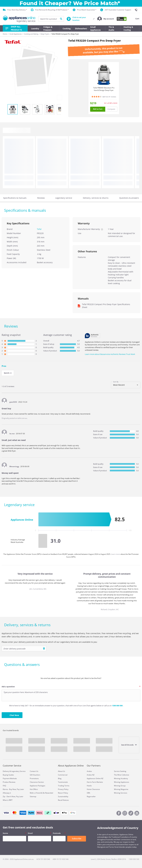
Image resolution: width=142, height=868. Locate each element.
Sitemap (33, 796)
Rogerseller (91, 796)
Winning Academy (121, 778)
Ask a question (8, 687)
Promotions (34, 778)
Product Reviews (9, 782)
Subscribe (77, 839)
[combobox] (126, 385)
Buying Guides (8, 775)
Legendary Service (18, 771)
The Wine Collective (122, 775)
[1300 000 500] (137, 10)
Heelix (89, 786)
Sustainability (63, 796)
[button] (106, 19)
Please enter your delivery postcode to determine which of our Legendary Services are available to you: (50, 642)
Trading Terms (64, 786)
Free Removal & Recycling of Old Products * (50, 10)
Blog (60, 778)
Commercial (63, 775)
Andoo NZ (91, 775)
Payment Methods (10, 778)
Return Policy (63, 793)
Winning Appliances (122, 782)
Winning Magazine (121, 789)
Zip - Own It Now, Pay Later (13, 796)
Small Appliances (16, 34)
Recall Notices (63, 800)
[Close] (138, 3)
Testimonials (63, 782)
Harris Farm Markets (95, 782)
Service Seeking (120, 771)
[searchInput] (51, 19)
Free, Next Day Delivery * (15, 10)
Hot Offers (34, 789)
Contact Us (34, 771)
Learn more (116, 554)
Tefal (39, 229)
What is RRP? (8, 800)
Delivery (6, 771)
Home (5, 34)
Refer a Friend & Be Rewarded (41, 793)
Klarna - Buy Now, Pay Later (13, 789)
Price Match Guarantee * (85, 10)
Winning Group (120, 786)
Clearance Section (37, 782)
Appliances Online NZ (95, 778)
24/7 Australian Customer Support (116, 10)
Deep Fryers (45, 34)
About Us (62, 771)
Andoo (89, 771)
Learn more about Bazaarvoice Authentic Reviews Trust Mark (110, 354)
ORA (88, 793)
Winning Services (121, 793)
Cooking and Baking (31, 34)
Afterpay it (7, 793)
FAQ (4, 786)
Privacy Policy (63, 789)
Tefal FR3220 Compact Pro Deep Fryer (65, 34)
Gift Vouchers (35, 775)
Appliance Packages (38, 786)
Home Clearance (93, 789)
